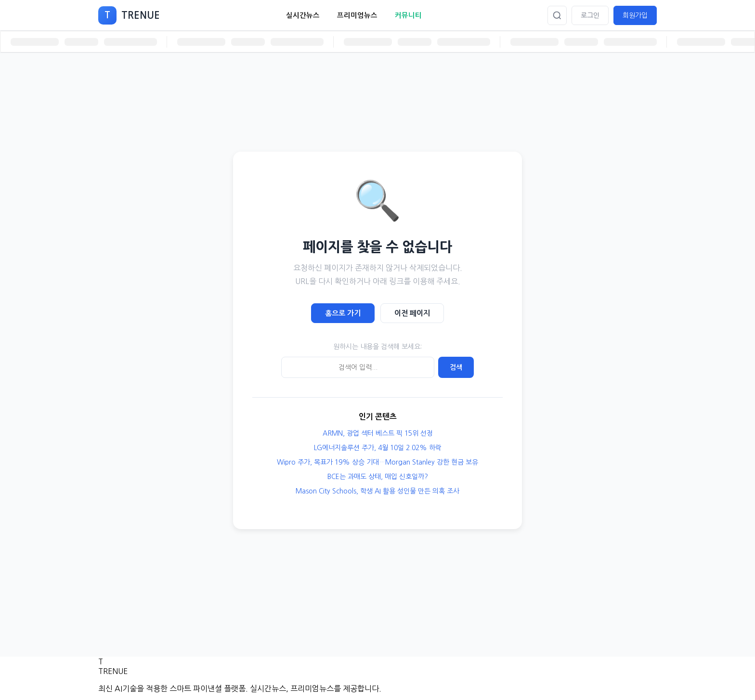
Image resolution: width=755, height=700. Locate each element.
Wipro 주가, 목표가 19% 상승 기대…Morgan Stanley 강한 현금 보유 (377, 462)
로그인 (590, 15)
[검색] (557, 15)
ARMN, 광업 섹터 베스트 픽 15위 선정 (378, 433)
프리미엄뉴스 (357, 15)
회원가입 (635, 15)
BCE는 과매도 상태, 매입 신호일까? (378, 477)
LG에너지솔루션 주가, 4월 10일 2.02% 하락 (378, 448)
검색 (456, 367)
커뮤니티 (408, 15)
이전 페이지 (412, 313)
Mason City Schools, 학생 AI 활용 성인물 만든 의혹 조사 (377, 491)
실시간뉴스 (303, 15)
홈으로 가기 (343, 313)
